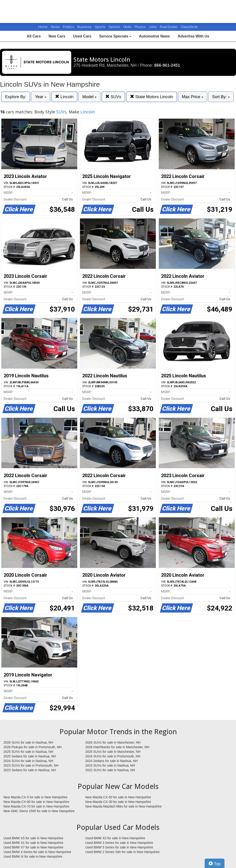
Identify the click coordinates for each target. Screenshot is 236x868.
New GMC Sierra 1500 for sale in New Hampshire (39, 811)
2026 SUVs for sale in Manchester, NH (113, 742)
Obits (128, 27)
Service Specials (115, 36)
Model (89, 97)
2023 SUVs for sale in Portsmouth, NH (31, 765)
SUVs (113, 97)
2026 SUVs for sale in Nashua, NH (28, 742)
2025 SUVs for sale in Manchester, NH (113, 752)
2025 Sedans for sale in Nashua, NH (30, 756)
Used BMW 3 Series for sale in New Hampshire (119, 843)
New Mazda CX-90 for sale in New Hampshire (36, 802)
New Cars (57, 36)
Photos (141, 27)
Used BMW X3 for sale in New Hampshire (115, 838)
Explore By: (16, 97)
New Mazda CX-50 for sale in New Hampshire (118, 797)
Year (41, 97)
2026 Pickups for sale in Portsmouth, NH (32, 747)
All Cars (34, 36)
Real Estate (169, 27)
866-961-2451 (167, 65)
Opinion (115, 27)
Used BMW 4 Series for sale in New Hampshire (37, 852)
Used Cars (82, 36)
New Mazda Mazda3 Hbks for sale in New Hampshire (123, 806)
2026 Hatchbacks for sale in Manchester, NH (117, 747)
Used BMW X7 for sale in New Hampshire (33, 847)
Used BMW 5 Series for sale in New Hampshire (119, 847)
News (55, 27)
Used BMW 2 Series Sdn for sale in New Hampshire (122, 852)
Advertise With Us (193, 36)
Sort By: (221, 97)
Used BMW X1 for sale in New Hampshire (33, 843)
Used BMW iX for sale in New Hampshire (33, 857)
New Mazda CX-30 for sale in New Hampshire (118, 802)
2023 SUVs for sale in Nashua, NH (110, 765)
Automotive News (154, 36)
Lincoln (64, 97)
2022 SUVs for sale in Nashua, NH (110, 770)
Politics (69, 27)
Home (43, 27)
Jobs (153, 27)
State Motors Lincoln (152, 97)
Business (85, 27)
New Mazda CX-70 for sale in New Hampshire (36, 806)
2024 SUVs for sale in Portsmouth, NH (113, 756)
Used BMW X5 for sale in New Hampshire (33, 838)
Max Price (193, 97)
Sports (100, 27)
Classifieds (189, 27)
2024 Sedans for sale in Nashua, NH (111, 761)
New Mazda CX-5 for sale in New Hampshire (35, 797)
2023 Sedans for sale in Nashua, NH (30, 770)
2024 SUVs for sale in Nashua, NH (28, 761)
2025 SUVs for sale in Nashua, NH (28, 752)
